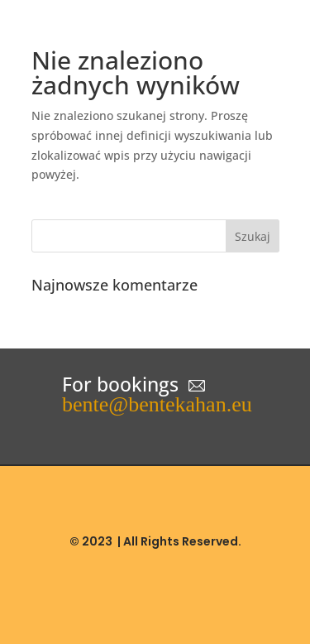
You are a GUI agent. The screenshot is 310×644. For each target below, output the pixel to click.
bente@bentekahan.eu (157, 404)
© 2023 (91, 541)
